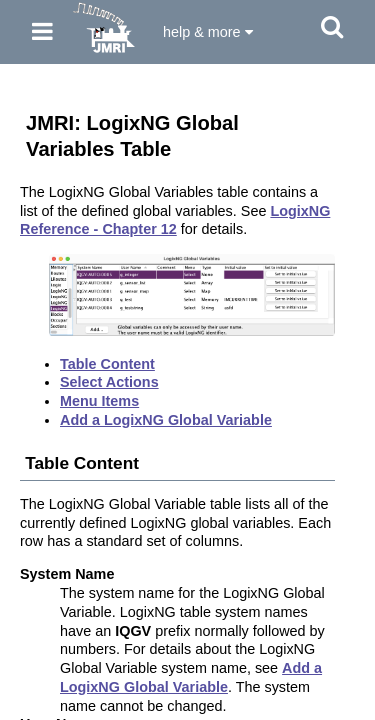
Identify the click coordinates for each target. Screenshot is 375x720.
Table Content (107, 364)
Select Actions (109, 382)
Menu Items (99, 401)
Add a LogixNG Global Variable (166, 420)
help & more (208, 32)
